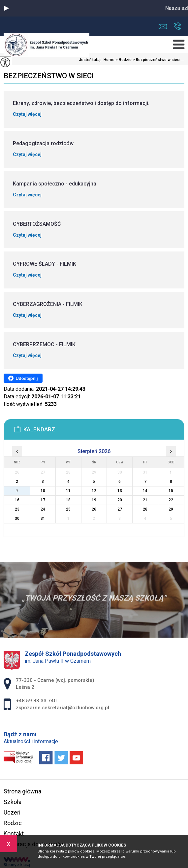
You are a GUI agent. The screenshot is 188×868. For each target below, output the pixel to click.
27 (120, 509)
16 (17, 500)
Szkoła (13, 802)
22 (171, 500)
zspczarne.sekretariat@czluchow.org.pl (163, 27)
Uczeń (12, 812)
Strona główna (22, 791)
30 (17, 518)
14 (145, 491)
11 (68, 491)
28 (145, 509)
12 (94, 491)
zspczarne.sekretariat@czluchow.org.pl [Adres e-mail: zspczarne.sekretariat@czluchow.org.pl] (63, 708)
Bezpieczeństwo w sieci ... (158, 60)
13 (120, 491)
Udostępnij (23, 378)
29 (171, 509)
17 (43, 500)
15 (171, 491)
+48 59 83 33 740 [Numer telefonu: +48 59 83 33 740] (36, 701)
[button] (7, 8)
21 (145, 500)
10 (43, 491)
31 (43, 518)
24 (43, 509)
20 (120, 500)
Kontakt (14, 834)
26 (94, 509)
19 (94, 500)
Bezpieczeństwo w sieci (49, 76)
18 (68, 500)
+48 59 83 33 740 (177, 26)
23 (17, 509)
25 (68, 509)
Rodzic (123, 60)
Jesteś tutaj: (91, 60)
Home (109, 60)
